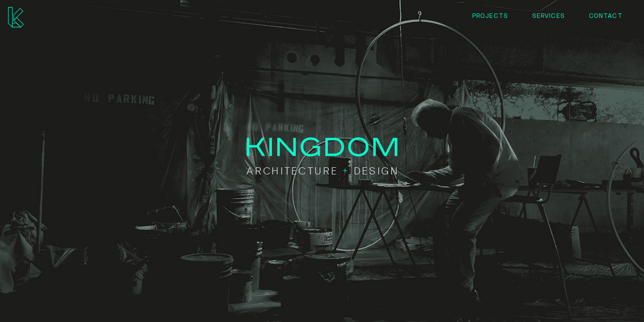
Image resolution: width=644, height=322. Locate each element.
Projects (490, 15)
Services (548, 15)
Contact (606, 15)
